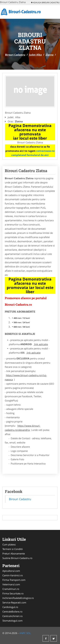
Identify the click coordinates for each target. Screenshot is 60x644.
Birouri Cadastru (15, 55)
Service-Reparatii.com (14, 602)
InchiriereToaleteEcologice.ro (18, 598)
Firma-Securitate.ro (13, 593)
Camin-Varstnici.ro (13, 575)
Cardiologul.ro (10, 607)
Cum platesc (9, 544)
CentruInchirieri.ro (12, 616)
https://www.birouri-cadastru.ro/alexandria (23, 428)
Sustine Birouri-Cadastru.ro (17, 558)
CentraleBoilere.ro (12, 612)
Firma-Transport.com (14, 580)
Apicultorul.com (11, 571)
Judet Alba (35, 55)
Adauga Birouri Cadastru (45, 3)
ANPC (22, 633)
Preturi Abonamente (14, 554)
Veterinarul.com (11, 584)
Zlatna (50, 55)
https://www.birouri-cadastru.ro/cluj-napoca (26, 377)
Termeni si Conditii (13, 549)
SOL (28, 633)
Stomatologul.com (12, 621)
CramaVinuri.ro (11, 589)
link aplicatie (41, 344)
